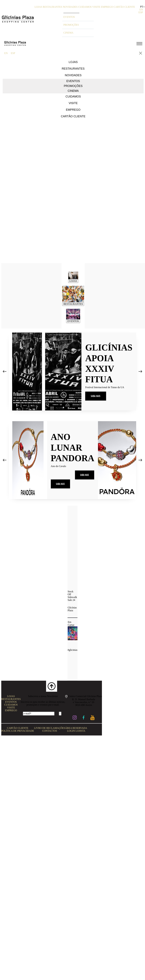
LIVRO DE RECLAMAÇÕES (50, 728)
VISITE (96, 7)
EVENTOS (69, 17)
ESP (141, 12)
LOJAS (38, 7)
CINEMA (68, 33)
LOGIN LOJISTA (76, 731)
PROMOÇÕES (71, 25)
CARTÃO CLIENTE (124, 7)
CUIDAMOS (85, 7)
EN (141, 10)
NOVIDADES (70, 7)
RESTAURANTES (52, 7)
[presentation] (5, 373)
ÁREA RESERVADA (76, 728)
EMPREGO (107, 7)
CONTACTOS (50, 731)
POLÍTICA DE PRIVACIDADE (18, 731)
